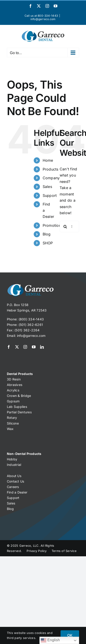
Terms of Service (64, 551)
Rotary (12, 418)
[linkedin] (42, 347)
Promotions (53, 225)
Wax (10, 429)
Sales (47, 187)
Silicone (13, 423)
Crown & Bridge (19, 396)
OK (70, 635)
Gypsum (13, 401)
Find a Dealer (17, 492)
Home (48, 160)
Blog (47, 234)
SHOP (48, 243)
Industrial (14, 465)
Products (51, 169)
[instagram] (25, 347)
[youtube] (34, 347)
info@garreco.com (43, 19)
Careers (13, 487)
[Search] (65, 227)
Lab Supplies (17, 407)
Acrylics (13, 390)
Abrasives (15, 385)
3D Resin (14, 379)
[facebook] (9, 347)
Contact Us (15, 481)
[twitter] (17, 347)
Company (51, 178)
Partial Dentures (19, 412)
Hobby (12, 459)
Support (50, 195)
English (50, 640)
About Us (14, 476)
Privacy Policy (37, 551)
